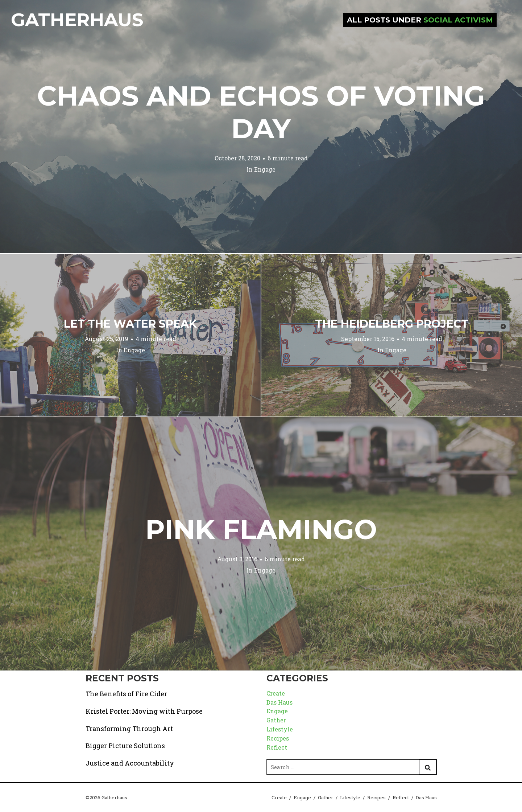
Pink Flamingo (261, 529)
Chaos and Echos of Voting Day (261, 112)
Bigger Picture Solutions (125, 746)
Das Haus (279, 702)
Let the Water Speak (130, 324)
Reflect (277, 747)
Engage (265, 169)
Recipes (278, 738)
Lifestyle (280, 729)
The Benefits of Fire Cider (126, 694)
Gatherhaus (77, 20)
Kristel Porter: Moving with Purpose (144, 711)
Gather (276, 720)
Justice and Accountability (130, 763)
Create (276, 693)
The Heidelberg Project (392, 324)
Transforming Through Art (129, 729)
